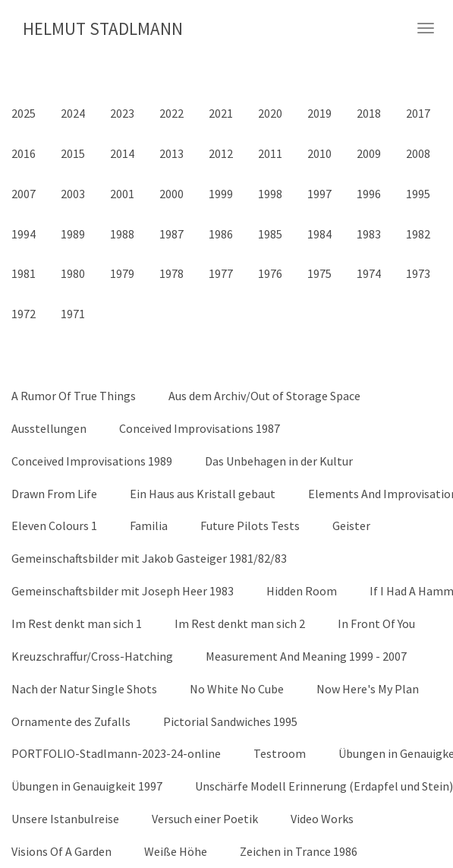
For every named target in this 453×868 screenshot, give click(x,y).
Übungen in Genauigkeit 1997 (87, 786)
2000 (171, 194)
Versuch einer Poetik (205, 819)
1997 (319, 194)
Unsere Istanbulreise (65, 819)
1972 (24, 314)
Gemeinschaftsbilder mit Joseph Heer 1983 (123, 591)
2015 (73, 153)
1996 (369, 194)
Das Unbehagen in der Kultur (279, 461)
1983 (369, 234)
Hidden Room (302, 591)
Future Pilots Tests (250, 526)
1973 (418, 273)
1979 (122, 273)
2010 (319, 153)
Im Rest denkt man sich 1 (77, 623)
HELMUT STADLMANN (103, 28)
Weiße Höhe (176, 851)
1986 (221, 234)
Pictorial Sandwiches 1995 (230, 721)
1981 (24, 273)
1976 (270, 273)
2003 (73, 194)
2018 (369, 113)
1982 (418, 234)
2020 (270, 113)
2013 (171, 153)
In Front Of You (376, 623)
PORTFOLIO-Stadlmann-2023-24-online (116, 753)
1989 (73, 234)
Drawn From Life (54, 494)
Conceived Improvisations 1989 (92, 461)
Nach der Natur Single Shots (84, 689)
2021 (221, 113)
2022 (171, 113)
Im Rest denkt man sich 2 (240, 623)
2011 (270, 153)
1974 (369, 273)
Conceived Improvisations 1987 (200, 428)
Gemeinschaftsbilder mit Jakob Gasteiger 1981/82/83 (149, 558)
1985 (270, 234)
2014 (122, 153)
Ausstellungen (49, 428)
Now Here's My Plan (368, 689)
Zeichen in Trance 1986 (299, 851)
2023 (122, 113)
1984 (319, 234)
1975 (319, 273)
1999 (221, 194)
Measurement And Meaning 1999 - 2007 (306, 656)
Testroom (280, 753)
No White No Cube (237, 689)
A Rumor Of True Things (74, 396)
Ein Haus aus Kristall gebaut (203, 494)
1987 (171, 234)
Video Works (322, 819)
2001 (122, 194)
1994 (24, 234)
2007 (24, 194)
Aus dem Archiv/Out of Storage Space (264, 396)
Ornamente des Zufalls (71, 721)
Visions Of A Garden (61, 851)
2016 (24, 153)
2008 (418, 153)
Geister (351, 526)
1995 (418, 194)
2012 (221, 153)
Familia (149, 526)
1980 (73, 273)
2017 (418, 113)
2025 (24, 113)
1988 (122, 234)
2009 (369, 153)
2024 (73, 113)
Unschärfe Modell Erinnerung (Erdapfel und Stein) (324, 786)
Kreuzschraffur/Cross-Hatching (92, 656)
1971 (73, 314)
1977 (221, 273)
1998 (270, 194)
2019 (319, 113)
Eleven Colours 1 (54, 526)
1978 (171, 273)
